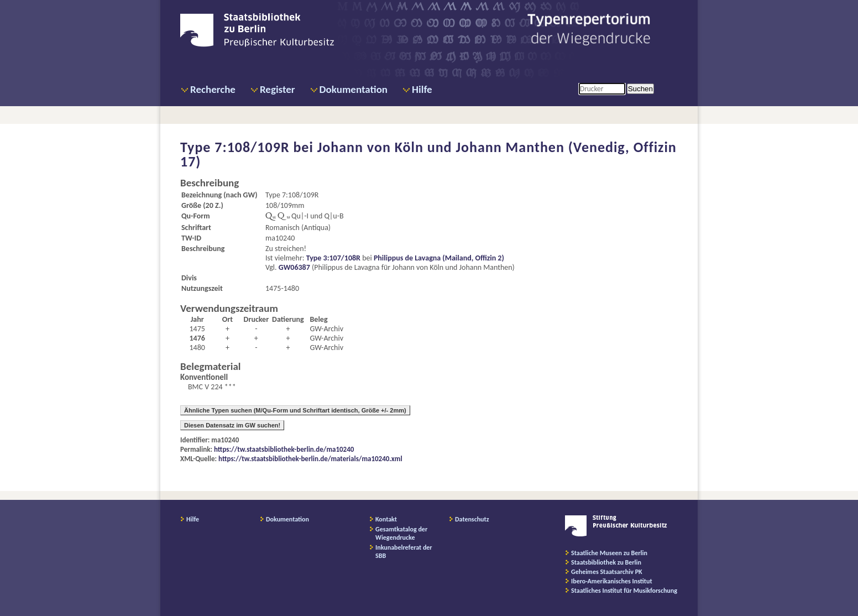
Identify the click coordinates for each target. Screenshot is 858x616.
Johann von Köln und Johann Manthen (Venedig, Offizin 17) (428, 154)
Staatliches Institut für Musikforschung (624, 591)
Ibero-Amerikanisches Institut (612, 581)
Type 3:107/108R (333, 258)
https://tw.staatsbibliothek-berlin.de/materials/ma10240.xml (310, 459)
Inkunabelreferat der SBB (404, 552)
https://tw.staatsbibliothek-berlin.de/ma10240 (284, 449)
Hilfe (422, 89)
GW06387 (294, 267)
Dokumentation (354, 89)
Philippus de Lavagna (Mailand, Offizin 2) (439, 258)
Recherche (213, 89)
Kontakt (386, 519)
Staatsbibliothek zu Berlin (606, 562)
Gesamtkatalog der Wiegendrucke (401, 533)
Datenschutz (472, 519)
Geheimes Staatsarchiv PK (607, 572)
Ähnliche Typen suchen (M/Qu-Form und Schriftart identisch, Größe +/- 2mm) (295, 410)
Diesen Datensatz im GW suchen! (232, 425)
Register (278, 89)
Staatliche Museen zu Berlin (609, 553)
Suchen (640, 89)
